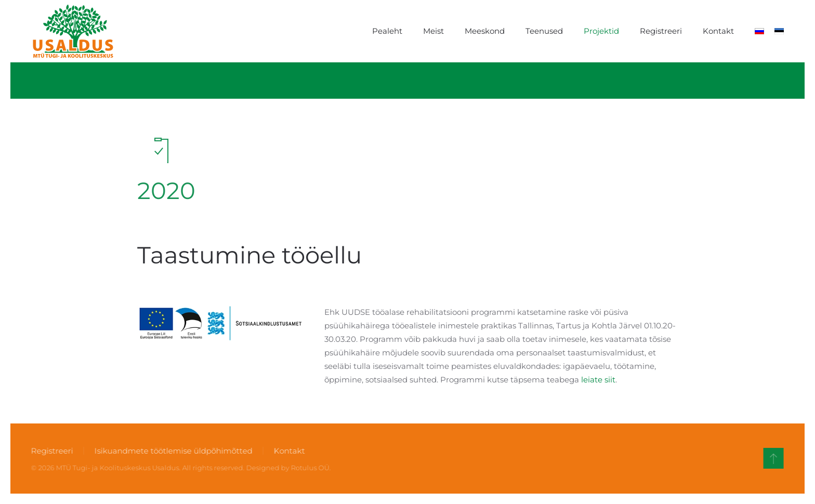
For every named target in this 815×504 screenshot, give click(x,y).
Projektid (601, 31)
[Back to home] (73, 31)
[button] (773, 458)
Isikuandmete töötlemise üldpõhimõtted (173, 451)
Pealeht (387, 31)
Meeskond (485, 31)
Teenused (544, 31)
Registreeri (661, 31)
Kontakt (718, 31)
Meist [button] (433, 31)
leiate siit (598, 380)
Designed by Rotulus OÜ (287, 468)
